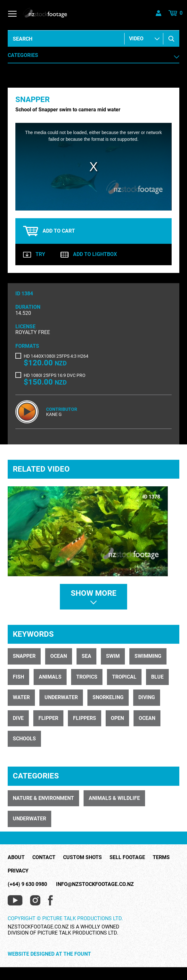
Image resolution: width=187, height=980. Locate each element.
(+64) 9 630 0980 (27, 884)
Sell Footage (127, 857)
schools (24, 739)
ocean (147, 718)
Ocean (59, 656)
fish (18, 677)
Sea (86, 656)
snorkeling (108, 697)
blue (157, 677)
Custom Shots (82, 857)
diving (147, 697)
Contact (44, 857)
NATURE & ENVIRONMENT (43, 798)
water (21, 697)
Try (34, 254)
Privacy (18, 871)
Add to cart (49, 231)
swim (113, 656)
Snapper (24, 656)
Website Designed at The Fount (49, 954)
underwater (61, 697)
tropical (124, 677)
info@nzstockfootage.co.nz (95, 884)
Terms (161, 857)
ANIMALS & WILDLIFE (114, 798)
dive (18, 718)
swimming (148, 656)
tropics (87, 677)
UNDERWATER (29, 819)
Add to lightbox (89, 254)
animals (50, 677)
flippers (85, 718)
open (117, 718)
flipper (48, 718)
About (16, 857)
